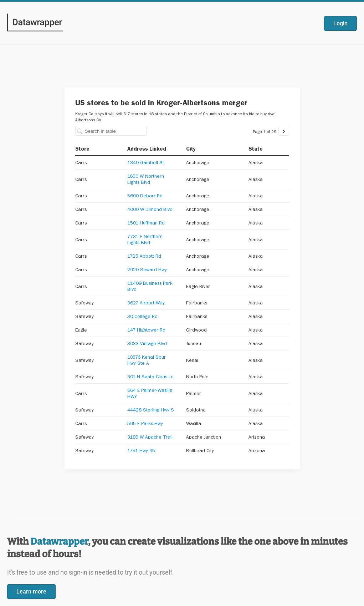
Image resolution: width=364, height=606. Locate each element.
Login (340, 23)
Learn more (31, 592)
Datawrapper (59, 542)
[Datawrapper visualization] (182, 278)
